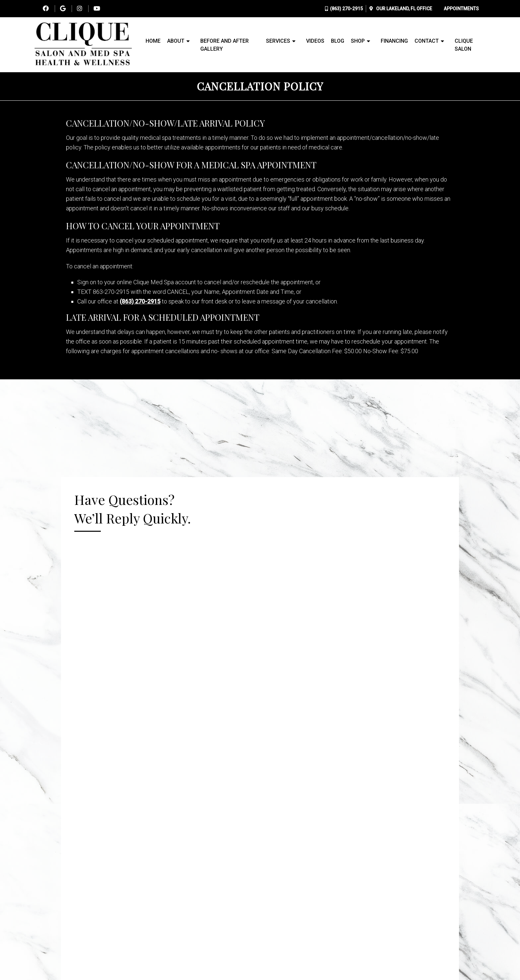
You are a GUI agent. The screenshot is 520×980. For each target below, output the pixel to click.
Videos (315, 41)
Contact (427, 41)
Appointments (461, 9)
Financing (394, 41)
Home (153, 41)
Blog (338, 41)
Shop (358, 41)
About (176, 41)
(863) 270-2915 (346, 9)
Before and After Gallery (225, 45)
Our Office (404, 9)
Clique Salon (464, 45)
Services (278, 41)
